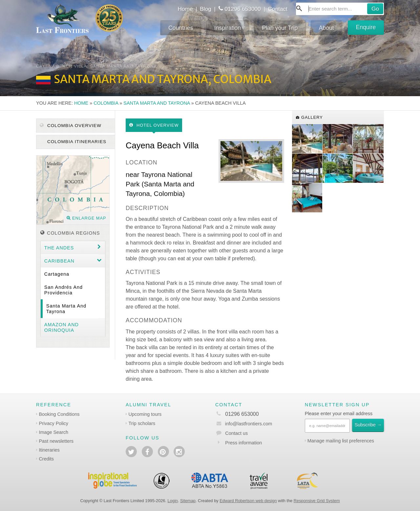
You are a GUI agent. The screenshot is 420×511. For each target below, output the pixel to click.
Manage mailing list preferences (341, 441)
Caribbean (59, 261)
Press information (243, 443)
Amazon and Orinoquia (62, 327)
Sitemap (188, 501)
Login (173, 501)
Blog (206, 9)
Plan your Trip (280, 28)
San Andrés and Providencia (63, 290)
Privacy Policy (53, 423)
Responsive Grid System (317, 501)
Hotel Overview (154, 125)
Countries (181, 28)
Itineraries (49, 450)
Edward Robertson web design (248, 501)
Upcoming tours (145, 414)
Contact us (236, 433)
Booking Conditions (59, 414)
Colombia (106, 103)
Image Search (53, 432)
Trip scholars (142, 423)
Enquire (366, 27)
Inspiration (228, 28)
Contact (278, 9)
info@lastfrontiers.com (244, 424)
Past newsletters (56, 441)
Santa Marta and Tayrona (157, 103)
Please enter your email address (339, 414)
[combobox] (340, 9)
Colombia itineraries (76, 142)
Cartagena (57, 274)
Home (185, 9)
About (326, 28)
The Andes (59, 248)
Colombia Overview (71, 126)
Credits (46, 459)
